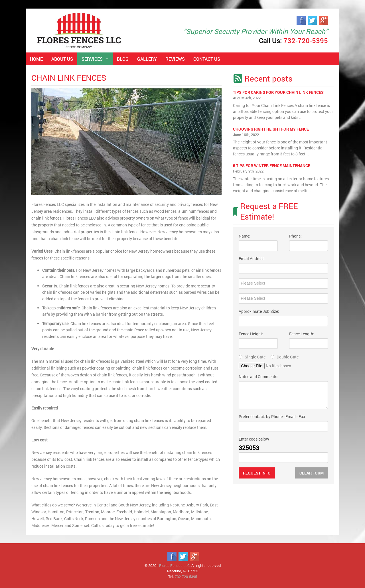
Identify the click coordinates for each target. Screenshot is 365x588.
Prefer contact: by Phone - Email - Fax (272, 416)
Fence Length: (302, 334)
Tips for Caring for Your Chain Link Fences (278, 92)
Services (92, 59)
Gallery (147, 59)
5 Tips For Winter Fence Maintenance (272, 166)
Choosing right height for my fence (271, 129)
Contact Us (207, 59)
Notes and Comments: (258, 377)
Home (36, 59)
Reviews (175, 59)
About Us (62, 59)
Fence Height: (251, 334)
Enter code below (254, 439)
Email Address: (252, 258)
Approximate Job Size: (259, 311)
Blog (123, 59)
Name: (245, 236)
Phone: (295, 236)
